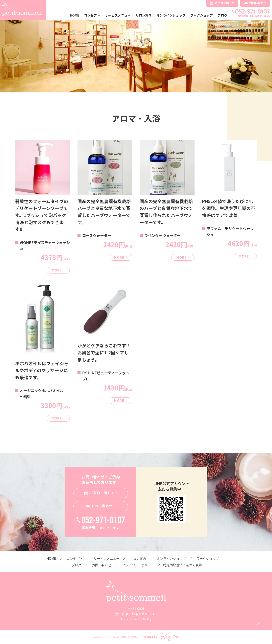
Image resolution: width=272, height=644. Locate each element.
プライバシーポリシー (138, 565)
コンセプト (92, 15)
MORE (57, 270)
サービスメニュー (118, 15)
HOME (75, 15)
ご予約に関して (225, 3)
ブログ (223, 15)
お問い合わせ (258, 3)
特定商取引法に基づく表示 (183, 565)
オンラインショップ (171, 15)
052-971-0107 (253, 11)
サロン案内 (144, 15)
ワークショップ (202, 15)
